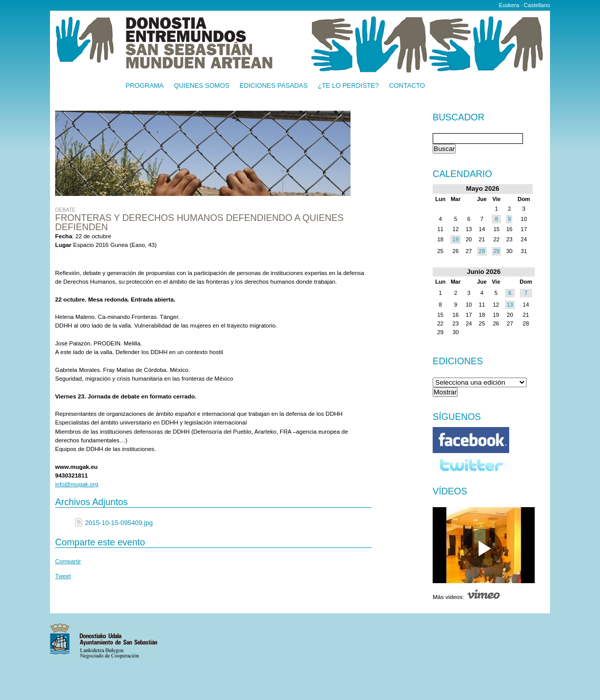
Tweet (63, 576)
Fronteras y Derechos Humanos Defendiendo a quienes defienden (199, 222)
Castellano (537, 5)
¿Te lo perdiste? (348, 86)
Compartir (68, 561)
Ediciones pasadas (273, 86)
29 (496, 251)
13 (510, 305)
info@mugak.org (77, 484)
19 (456, 239)
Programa (145, 86)
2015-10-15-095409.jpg (119, 523)
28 (482, 251)
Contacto (407, 86)
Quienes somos (202, 86)
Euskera (509, 5)
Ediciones (458, 361)
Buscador (458, 118)
